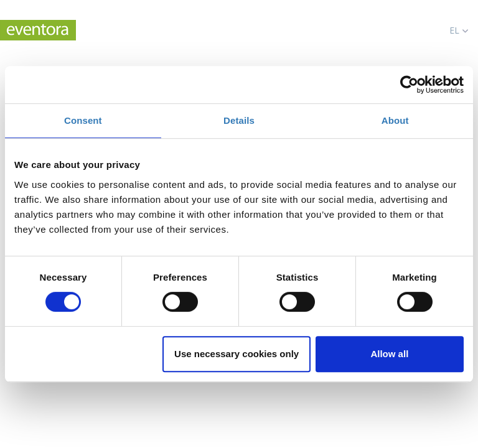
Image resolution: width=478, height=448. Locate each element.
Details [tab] (239, 120)
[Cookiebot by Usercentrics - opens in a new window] (409, 85)
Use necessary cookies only (237, 354)
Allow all (389, 354)
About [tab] (395, 120)
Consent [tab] (83, 120)
